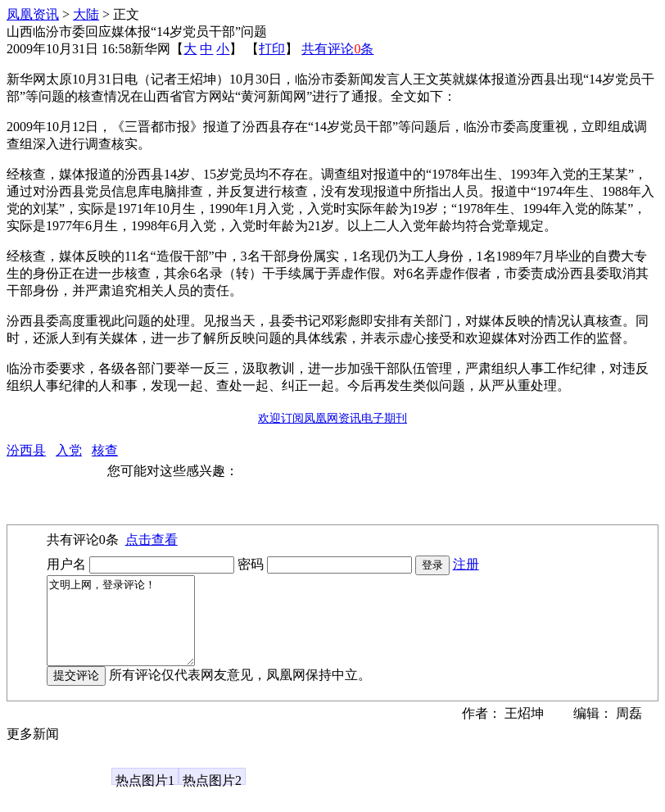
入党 (69, 450)
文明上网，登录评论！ (129, 629)
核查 (105, 450)
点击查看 (152, 540)
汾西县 (26, 450)
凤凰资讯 (33, 14)
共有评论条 (337, 49)
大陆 (86, 14)
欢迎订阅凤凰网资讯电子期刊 (332, 418)
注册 (466, 564)
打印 (272, 49)
